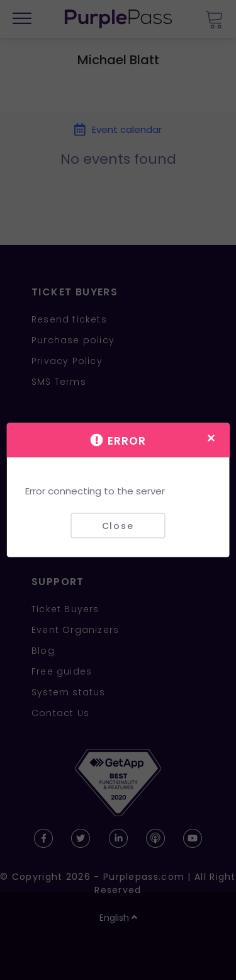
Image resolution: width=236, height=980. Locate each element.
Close (118, 525)
